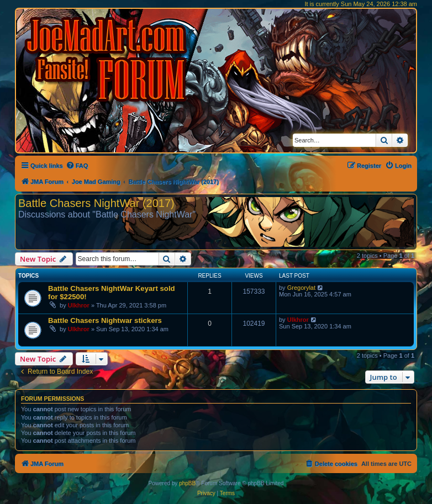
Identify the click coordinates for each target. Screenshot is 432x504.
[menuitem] (77, 166)
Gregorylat (301, 288)
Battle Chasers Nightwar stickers (105, 320)
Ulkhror (79, 305)
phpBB (187, 483)
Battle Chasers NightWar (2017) (96, 203)
